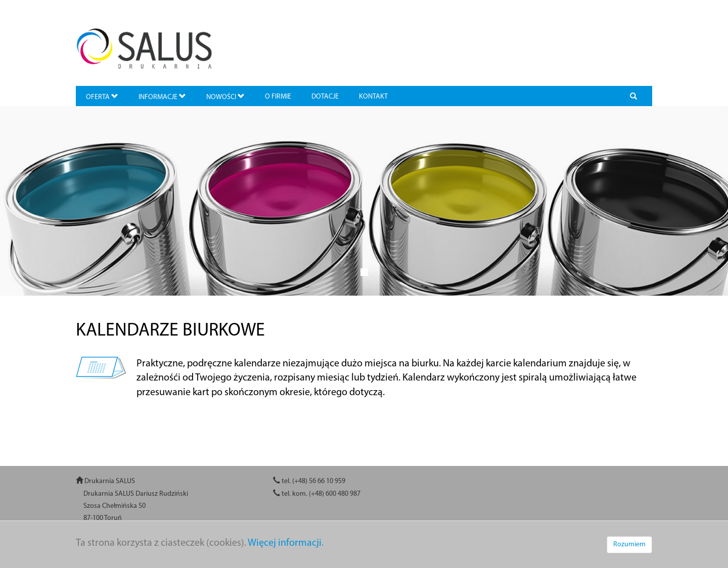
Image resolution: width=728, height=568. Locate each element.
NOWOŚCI (225, 97)
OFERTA (102, 97)
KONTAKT (373, 97)
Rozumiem (629, 545)
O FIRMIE (278, 97)
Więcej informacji (285, 543)
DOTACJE (325, 97)
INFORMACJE (162, 97)
